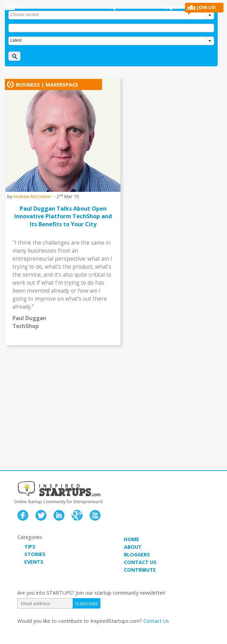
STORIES (35, 554)
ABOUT (133, 547)
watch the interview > (87, 341)
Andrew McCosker (32, 196)
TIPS (30, 547)
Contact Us (156, 621)
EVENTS (34, 562)
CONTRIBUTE (140, 570)
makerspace (62, 85)
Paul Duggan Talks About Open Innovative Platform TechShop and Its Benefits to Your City (63, 216)
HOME (132, 539)
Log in (171, 7)
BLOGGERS (137, 555)
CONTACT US (140, 562)
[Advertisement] (113, 411)
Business (28, 85)
